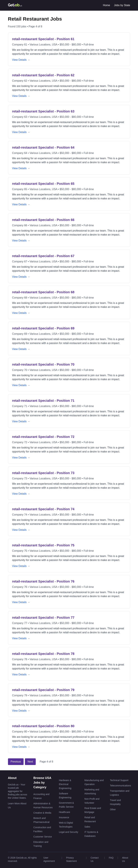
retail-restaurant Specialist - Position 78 (43, 654)
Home (107, 5)
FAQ (111, 858)
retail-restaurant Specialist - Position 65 (43, 184)
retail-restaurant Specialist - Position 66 (43, 220)
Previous (16, 762)
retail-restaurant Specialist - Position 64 (43, 147)
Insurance (64, 817)
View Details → (21, 60)
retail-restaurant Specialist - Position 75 (43, 545)
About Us (125, 859)
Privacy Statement (71, 859)
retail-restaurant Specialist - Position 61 (43, 39)
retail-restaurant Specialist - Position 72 (43, 437)
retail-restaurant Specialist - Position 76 (43, 581)
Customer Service (43, 837)
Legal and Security (69, 832)
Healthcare (65, 812)
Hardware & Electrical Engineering (65, 784)
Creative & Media (42, 813)
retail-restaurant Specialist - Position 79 (43, 690)
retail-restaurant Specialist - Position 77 (43, 618)
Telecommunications (120, 786)
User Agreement (49, 859)
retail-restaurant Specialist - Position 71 (43, 401)
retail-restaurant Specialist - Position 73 (43, 473)
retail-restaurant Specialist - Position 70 (43, 364)
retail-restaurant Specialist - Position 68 (43, 292)
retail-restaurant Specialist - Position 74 (43, 509)
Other (113, 809)
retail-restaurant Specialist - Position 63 (43, 111)
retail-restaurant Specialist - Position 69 (43, 328)
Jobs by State (122, 5)
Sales (87, 827)
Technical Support (119, 780)
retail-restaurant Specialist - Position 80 (43, 726)
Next (30, 762)
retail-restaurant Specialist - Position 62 (43, 75)
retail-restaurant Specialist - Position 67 (43, 256)
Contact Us (94, 859)
